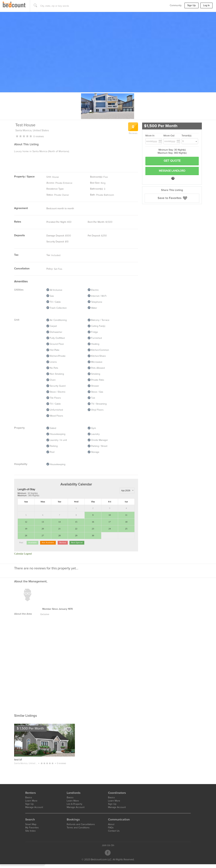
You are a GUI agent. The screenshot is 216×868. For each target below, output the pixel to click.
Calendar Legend (23, 554)
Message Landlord (172, 171)
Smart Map (31, 824)
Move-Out (169, 136)
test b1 (18, 760)
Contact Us (114, 831)
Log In (206, 5)
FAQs (111, 828)
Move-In (150, 136)
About (111, 824)
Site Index (30, 831)
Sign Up (192, 5)
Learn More (31, 801)
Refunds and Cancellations (81, 824)
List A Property (74, 804)
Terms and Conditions (78, 828)
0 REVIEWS (39, 136)
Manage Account (34, 807)
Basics (29, 798)
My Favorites (32, 828)
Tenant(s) (186, 136)
